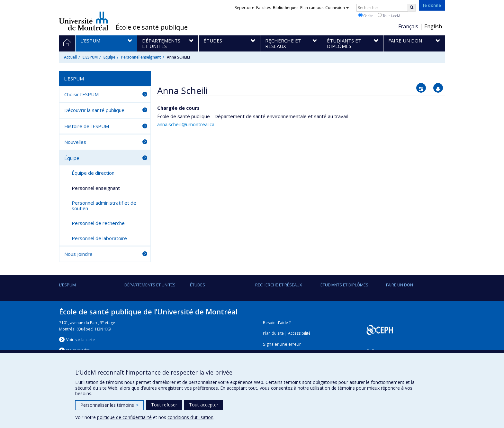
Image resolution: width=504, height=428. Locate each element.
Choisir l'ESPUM (81, 94)
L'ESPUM (90, 57)
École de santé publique (152, 27)
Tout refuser (164, 405)
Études (198, 285)
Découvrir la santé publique (94, 110)
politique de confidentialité (124, 417)
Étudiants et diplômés (344, 285)
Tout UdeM (389, 15)
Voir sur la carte (81, 340)
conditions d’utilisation (190, 417)
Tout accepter (204, 405)
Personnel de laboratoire (99, 238)
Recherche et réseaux (279, 285)
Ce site (366, 15)
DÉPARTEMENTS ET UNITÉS (150, 285)
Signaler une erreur (282, 344)
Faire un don (400, 285)
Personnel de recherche (98, 223)
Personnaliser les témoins (109, 405)
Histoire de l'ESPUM (87, 126)
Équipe (109, 57)
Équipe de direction (93, 173)
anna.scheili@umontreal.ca (186, 124)
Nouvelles (75, 142)
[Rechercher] (412, 8)
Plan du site (273, 333)
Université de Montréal (84, 21)
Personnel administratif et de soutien (104, 205)
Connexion (337, 8)
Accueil (70, 57)
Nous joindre (78, 254)
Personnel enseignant (141, 57)
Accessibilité (299, 333)
